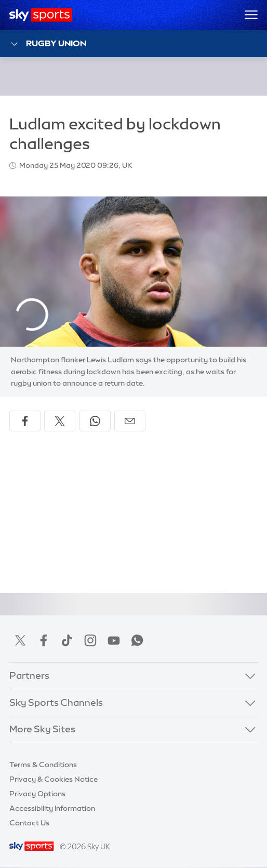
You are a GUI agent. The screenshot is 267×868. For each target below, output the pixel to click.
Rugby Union (48, 44)
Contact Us (29, 823)
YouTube (114, 640)
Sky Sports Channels (56, 703)
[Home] (41, 15)
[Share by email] (130, 421)
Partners (29, 676)
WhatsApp (137, 640)
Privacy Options (37, 794)
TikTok (67, 640)
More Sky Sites (42, 729)
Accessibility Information (52, 808)
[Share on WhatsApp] (95, 421)
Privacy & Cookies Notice (54, 779)
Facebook (44, 640)
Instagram (90, 640)
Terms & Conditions (43, 765)
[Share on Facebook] (25, 421)
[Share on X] (60, 421)
